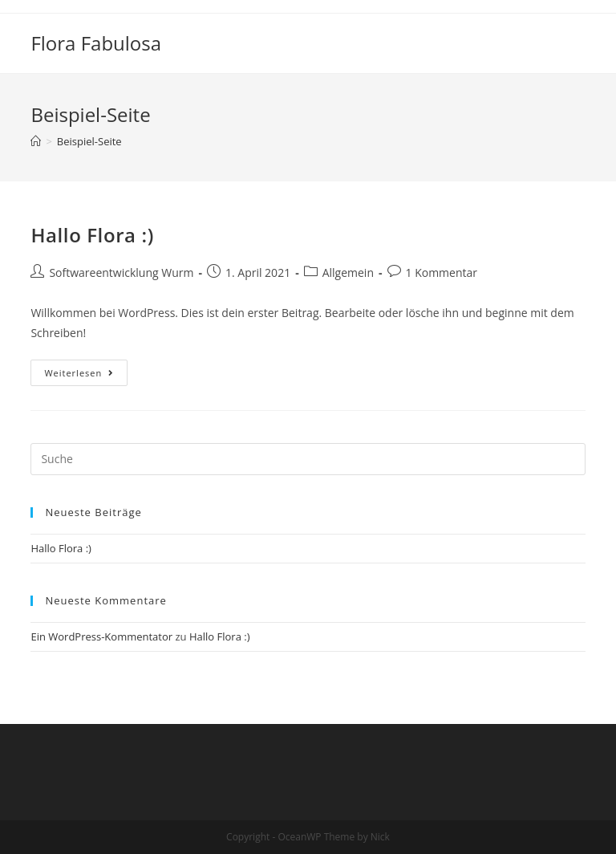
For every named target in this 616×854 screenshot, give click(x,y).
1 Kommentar (442, 272)
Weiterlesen (79, 373)
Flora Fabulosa (96, 43)
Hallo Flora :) (92, 235)
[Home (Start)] (36, 141)
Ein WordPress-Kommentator (101, 636)
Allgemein (348, 272)
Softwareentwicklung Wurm (121, 272)
